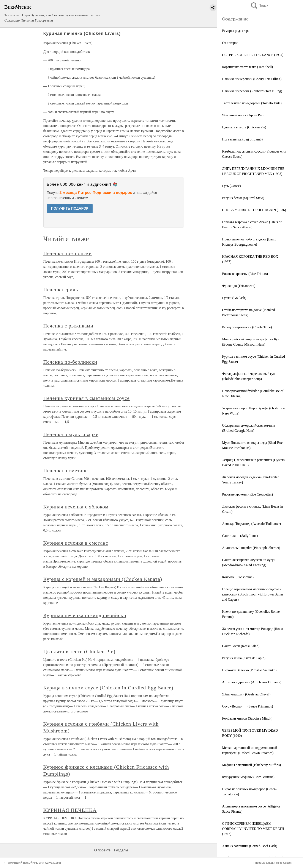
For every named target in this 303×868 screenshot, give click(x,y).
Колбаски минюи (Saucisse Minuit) (247, 718)
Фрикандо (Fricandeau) (239, 286)
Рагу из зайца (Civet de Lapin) (244, 658)
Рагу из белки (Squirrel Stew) (243, 198)
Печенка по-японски (68, 253)
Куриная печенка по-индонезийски (85, 615)
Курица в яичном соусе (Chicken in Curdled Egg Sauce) (108, 688)
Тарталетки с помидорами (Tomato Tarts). (252, 103)
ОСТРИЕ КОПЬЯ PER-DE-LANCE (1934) (253, 55)
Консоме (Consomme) (238, 577)
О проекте (102, 850)
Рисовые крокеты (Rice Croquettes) (247, 494)
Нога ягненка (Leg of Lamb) (242, 139)
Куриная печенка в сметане (76, 543)
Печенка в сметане (66, 471)
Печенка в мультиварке (71, 434)
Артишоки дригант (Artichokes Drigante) (252, 682)
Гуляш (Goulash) (234, 298)
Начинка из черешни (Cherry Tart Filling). (252, 79)
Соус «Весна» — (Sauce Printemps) (248, 706)
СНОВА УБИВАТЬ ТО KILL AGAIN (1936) (254, 210)
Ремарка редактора (236, 31)
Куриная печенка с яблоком (76, 507)
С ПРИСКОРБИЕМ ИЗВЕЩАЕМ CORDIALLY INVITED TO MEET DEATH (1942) (253, 829)
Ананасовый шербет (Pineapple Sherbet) (251, 548)
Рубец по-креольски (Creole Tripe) (247, 327)
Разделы (121, 850)
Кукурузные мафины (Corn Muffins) (248, 777)
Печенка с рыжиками (68, 326)
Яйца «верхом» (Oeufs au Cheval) (246, 694)
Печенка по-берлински (70, 362)
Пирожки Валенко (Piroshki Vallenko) (249, 670)
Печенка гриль (61, 290)
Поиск (259, 5)
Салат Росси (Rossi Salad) (241, 646)
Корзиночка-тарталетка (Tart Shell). (248, 67)
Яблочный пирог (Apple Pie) (243, 115)
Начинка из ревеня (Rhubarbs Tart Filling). (252, 91)
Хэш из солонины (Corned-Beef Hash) (250, 846)
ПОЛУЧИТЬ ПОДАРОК (70, 208)
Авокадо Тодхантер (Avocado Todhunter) (251, 524)
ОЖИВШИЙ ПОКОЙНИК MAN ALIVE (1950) (34, 863)
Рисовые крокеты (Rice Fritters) (245, 274)
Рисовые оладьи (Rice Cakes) (273, 863)
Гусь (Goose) (231, 186)
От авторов (230, 43)
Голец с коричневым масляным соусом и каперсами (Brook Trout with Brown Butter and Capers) (253, 594)
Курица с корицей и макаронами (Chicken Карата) (103, 579)
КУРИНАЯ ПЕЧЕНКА (70, 810)
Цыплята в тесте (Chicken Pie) (244, 127)
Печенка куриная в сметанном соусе (87, 398)
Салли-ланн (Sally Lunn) (240, 536)
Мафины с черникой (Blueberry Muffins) (251, 765)
